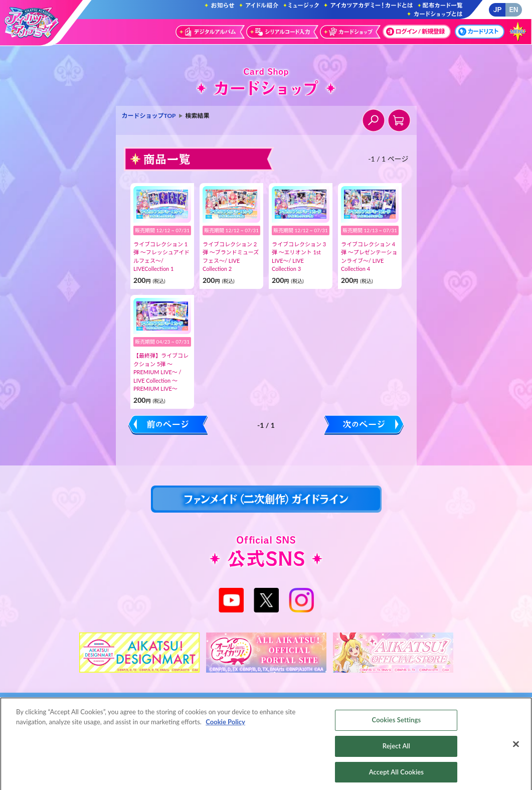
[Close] (516, 749)
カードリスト (478, 32)
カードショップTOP (149, 116)
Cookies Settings (397, 724)
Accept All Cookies (396, 776)
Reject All (396, 750)
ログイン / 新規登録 (415, 32)
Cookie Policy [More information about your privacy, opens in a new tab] (225, 726)
